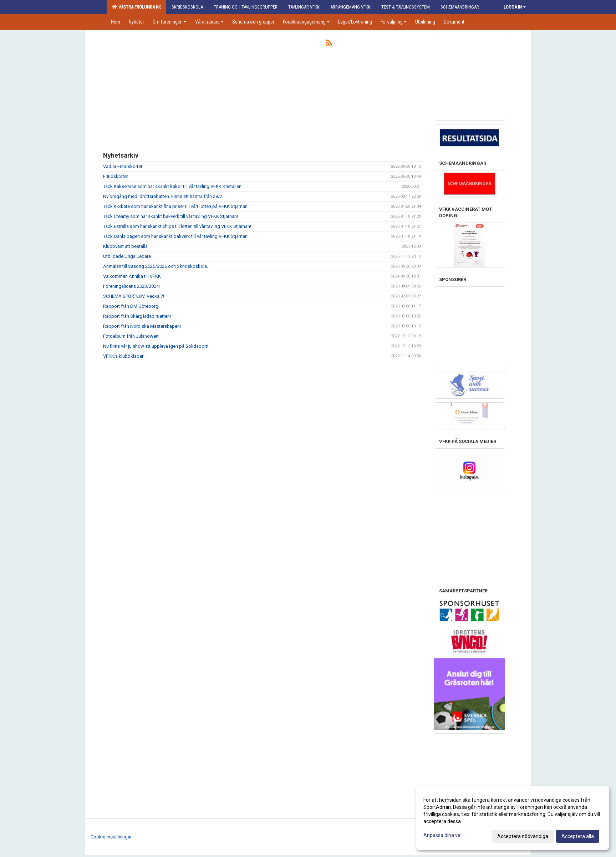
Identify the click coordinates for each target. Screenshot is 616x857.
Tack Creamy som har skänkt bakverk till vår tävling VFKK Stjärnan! (170, 216)
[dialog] (513, 818)
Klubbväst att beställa (125, 246)
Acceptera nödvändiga (523, 836)
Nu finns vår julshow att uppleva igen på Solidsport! (156, 346)
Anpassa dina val (442, 835)
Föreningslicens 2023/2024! (131, 286)
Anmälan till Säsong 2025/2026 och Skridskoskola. (156, 266)
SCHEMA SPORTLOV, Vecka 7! (134, 296)
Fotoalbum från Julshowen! (131, 336)
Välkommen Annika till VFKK (132, 276)
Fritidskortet (116, 176)
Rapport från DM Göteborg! (131, 306)
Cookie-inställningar (111, 837)
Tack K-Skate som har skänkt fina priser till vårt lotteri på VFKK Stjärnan (175, 206)
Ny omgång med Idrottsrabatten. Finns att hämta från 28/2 (163, 196)
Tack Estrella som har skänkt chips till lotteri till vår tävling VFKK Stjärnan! (177, 226)
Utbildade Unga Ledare (127, 256)
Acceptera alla (578, 836)
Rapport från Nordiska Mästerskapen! (142, 326)
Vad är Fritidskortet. (123, 166)
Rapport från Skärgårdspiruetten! (137, 316)
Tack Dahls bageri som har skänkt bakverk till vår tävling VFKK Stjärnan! (176, 236)
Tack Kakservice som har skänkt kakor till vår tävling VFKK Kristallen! (173, 186)
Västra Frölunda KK (136, 7)
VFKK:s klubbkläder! (124, 356)
